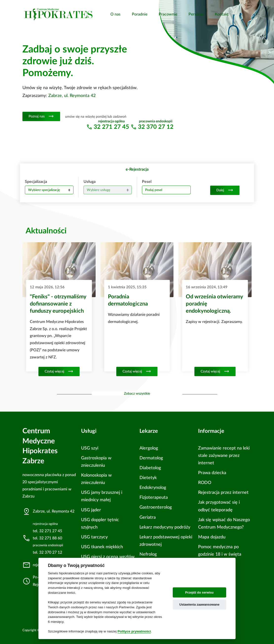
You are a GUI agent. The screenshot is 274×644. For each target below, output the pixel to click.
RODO (205, 483)
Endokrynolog (153, 488)
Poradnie (140, 14)
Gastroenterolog (156, 507)
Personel (196, 14)
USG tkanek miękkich (102, 547)
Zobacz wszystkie (137, 394)
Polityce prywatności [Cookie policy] (134, 631)
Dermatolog (151, 458)
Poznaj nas (41, 116)
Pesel (147, 182)
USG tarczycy (94, 537)
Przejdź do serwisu (199, 592)
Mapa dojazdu (212, 537)
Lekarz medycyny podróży (165, 527)
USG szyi (90, 448)
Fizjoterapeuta (154, 497)
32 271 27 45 (111, 127)
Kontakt (222, 14)
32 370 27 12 (156, 127)
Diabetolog (150, 468)
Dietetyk (148, 478)
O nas (115, 14)
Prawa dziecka (212, 473)
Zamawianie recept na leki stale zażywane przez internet (224, 456)
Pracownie (168, 14)
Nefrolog (148, 554)
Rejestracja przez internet (223, 492)
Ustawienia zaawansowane (199, 604)
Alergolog (149, 448)
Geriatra (148, 517)
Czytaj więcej (59, 371)
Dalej (225, 190)
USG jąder (91, 510)
